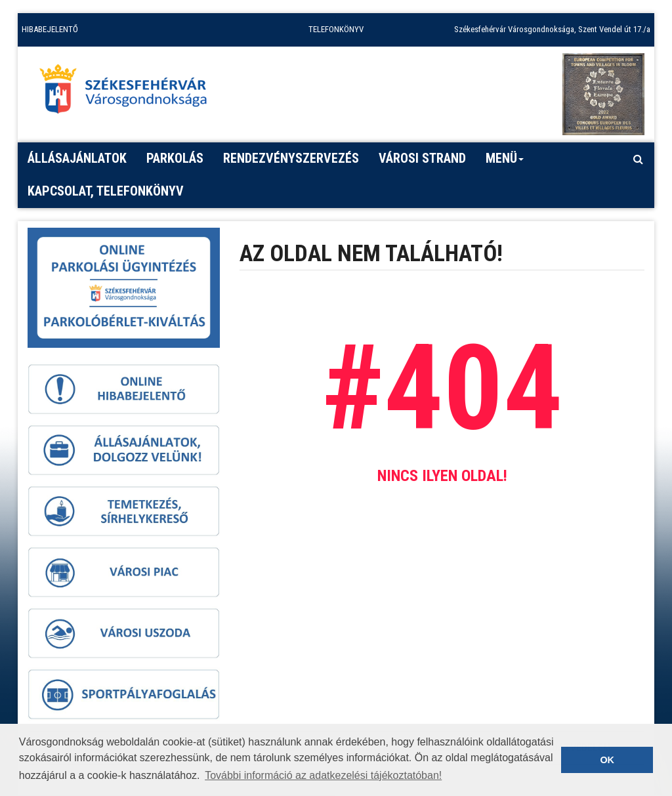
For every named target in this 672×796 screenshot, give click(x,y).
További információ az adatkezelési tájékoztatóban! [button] (323, 775)
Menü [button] (505, 163)
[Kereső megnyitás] (638, 159)
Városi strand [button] (422, 158)
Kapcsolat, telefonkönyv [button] (106, 191)
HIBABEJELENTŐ (50, 29)
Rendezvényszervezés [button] (291, 158)
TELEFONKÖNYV (336, 29)
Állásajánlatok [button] (77, 158)
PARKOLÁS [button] (175, 158)
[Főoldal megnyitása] (129, 93)
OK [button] (607, 760)
